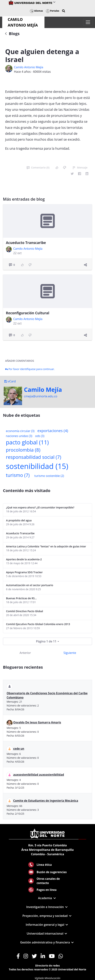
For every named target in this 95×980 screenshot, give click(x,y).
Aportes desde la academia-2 (24, 559)
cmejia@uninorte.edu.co (41, 396)
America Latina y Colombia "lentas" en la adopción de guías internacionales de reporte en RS (46, 546)
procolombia (23, 450)
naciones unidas (19, 436)
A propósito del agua (19, 520)
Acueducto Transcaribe (26, 243)
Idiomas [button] (36, 11)
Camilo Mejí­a (43, 390)
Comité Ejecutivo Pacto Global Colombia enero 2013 (38, 624)
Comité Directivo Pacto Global (25, 611)
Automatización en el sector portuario (30, 585)
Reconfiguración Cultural (28, 313)
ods (40, 436)
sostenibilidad (37, 466)
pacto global (27, 442)
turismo (18, 475)
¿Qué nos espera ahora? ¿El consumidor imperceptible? (40, 507)
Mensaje (80, 167)
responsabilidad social (34, 457)
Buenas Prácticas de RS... (21, 598)
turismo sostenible (49, 476)
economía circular (20, 431)
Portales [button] (53, 11)
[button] (64, 11)
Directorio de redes (48, 966)
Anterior (25, 653)
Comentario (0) (38, 167)
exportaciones (53, 431)
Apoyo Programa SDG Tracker (24, 572)
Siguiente (70, 653)
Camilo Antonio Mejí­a (29, 67)
